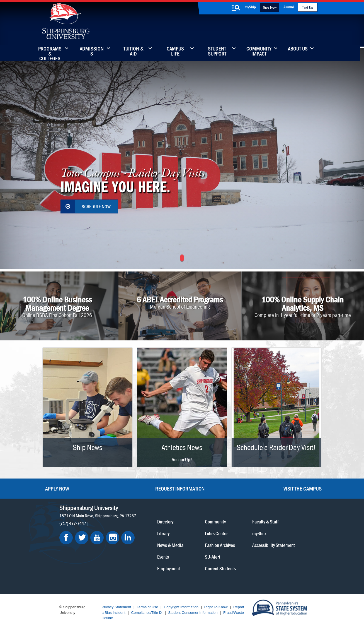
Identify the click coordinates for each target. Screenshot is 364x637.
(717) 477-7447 (73, 523)
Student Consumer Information (193, 613)
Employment (169, 568)
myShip (250, 7)
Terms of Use (148, 607)
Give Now (270, 7)
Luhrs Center (216, 533)
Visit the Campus (303, 488)
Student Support (217, 52)
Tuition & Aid (134, 52)
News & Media (170, 545)
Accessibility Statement (274, 545)
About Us (298, 49)
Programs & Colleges (50, 52)
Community (215, 521)
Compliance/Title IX (147, 613)
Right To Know (216, 607)
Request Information (180, 488)
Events (163, 557)
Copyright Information (181, 607)
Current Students (220, 568)
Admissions (92, 52)
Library (163, 533)
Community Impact (259, 52)
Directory (165, 521)
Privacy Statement (117, 607)
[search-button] (236, 8)
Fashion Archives (220, 545)
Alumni (289, 7)
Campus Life (175, 52)
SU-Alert (213, 557)
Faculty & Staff (265, 521)
